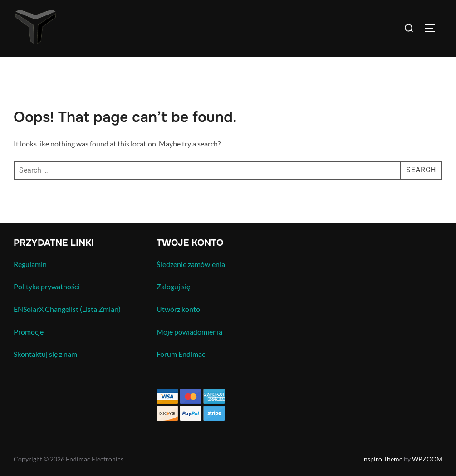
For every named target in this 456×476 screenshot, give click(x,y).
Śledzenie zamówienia (191, 264)
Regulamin (30, 264)
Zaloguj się (173, 286)
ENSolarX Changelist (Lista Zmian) (67, 309)
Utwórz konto (178, 309)
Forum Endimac (181, 354)
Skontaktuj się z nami (46, 354)
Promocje (29, 332)
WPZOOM (427, 459)
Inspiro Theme (382, 459)
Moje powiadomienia (189, 332)
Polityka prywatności (47, 286)
